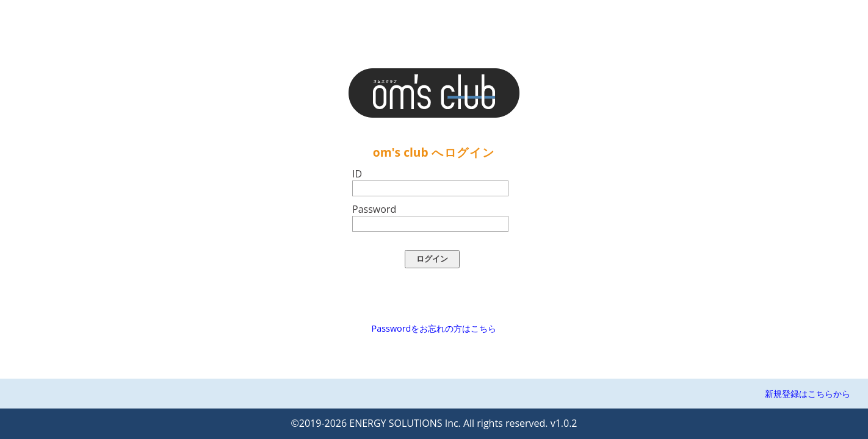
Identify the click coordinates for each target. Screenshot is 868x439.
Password (374, 209)
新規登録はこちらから (808, 394)
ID (357, 174)
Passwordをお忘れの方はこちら (434, 328)
